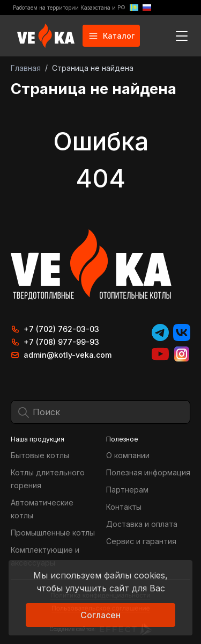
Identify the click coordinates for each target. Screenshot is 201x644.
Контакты (124, 507)
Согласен (100, 615)
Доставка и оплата (142, 524)
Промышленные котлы (53, 533)
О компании (128, 455)
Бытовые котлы (40, 455)
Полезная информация (148, 472)
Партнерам (127, 490)
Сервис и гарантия (141, 541)
